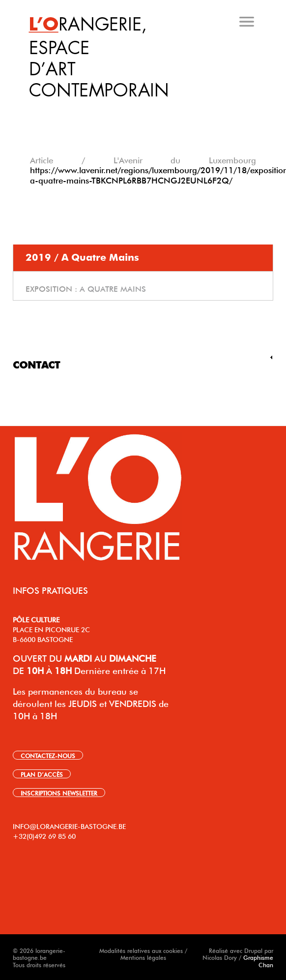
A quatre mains (113, 288)
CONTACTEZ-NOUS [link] (48, 755)
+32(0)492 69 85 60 (44, 835)
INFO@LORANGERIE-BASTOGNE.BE (69, 826)
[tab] (144, 108)
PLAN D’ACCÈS (42, 774)
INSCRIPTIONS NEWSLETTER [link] (59, 793)
